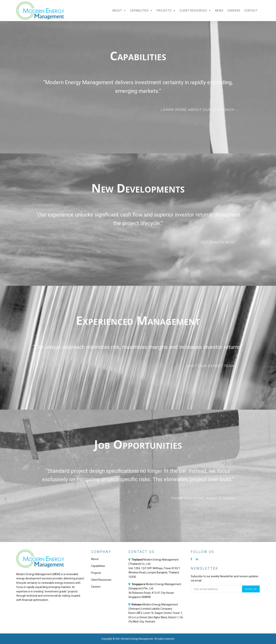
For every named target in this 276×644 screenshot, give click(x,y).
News (219, 11)
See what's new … (219, 242)
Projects (166, 11)
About (119, 11)
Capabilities (141, 11)
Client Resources (195, 11)
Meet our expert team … (212, 366)
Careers (234, 11)
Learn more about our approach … (199, 110)
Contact (251, 11)
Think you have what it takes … (204, 498)
